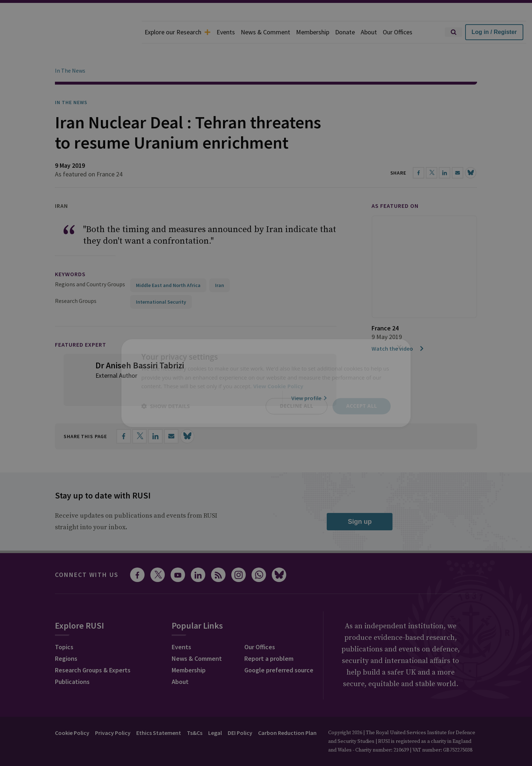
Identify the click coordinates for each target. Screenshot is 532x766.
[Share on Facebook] (124, 416)
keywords (70, 254)
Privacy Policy (113, 712)
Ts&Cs (195, 712)
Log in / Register (494, 32)
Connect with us (87, 554)
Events (226, 32)
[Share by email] (171, 416)
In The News (70, 50)
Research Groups (76, 281)
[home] (71, 32)
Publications (72, 661)
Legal (215, 712)
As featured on (395, 185)
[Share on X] (140, 416)
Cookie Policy (72, 712)
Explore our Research (178, 32)
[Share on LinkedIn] (155, 416)
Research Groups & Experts (93, 650)
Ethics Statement (159, 712)
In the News (71, 82)
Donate (345, 32)
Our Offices (398, 32)
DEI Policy (240, 712)
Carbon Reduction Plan (287, 712)
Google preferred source (279, 650)
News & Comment (265, 32)
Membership (313, 32)
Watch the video (398, 328)
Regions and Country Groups (90, 264)
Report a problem (269, 638)
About (369, 32)
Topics (64, 627)
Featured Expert (81, 324)
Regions (66, 638)
